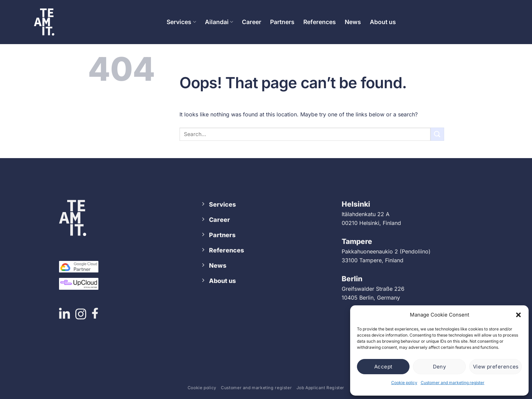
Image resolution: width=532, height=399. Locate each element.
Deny (440, 367)
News (353, 22)
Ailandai (219, 22)
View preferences (496, 367)
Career (252, 22)
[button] (518, 315)
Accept (383, 367)
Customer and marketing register (453, 383)
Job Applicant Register (320, 388)
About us (383, 22)
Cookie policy (404, 383)
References (320, 22)
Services (181, 22)
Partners (282, 22)
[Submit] (437, 134)
